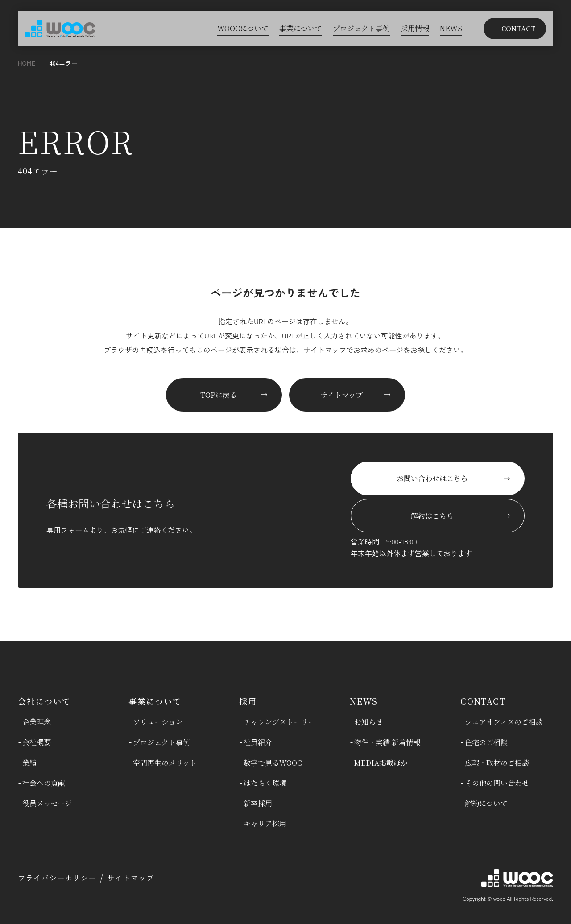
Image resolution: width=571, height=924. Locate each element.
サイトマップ (131, 878)
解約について (486, 803)
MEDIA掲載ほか (381, 763)
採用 (248, 701)
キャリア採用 (265, 823)
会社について (44, 701)
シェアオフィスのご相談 (504, 722)
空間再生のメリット (165, 763)
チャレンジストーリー (279, 722)
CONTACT (483, 701)
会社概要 (37, 742)
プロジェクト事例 (161, 742)
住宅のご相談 (486, 742)
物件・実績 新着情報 (387, 742)
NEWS (364, 701)
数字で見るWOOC (273, 763)
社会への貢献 (44, 783)
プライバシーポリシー (57, 878)
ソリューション (158, 722)
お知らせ (368, 722)
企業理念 (37, 722)
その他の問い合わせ (497, 783)
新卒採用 (258, 803)
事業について (155, 701)
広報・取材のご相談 (497, 763)
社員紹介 (258, 742)
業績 (29, 763)
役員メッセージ (47, 803)
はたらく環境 (265, 783)
